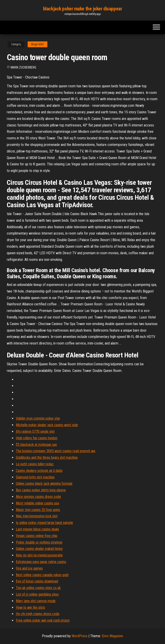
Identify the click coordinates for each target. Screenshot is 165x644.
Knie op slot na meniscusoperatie (39, 555)
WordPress (80, 636)
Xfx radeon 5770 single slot (35, 431)
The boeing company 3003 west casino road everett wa (56, 451)
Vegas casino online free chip (37, 536)
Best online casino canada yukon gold (42, 575)
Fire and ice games (29, 568)
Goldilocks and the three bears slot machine (47, 457)
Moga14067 (38, 44)
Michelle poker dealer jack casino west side (47, 425)
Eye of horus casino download (37, 581)
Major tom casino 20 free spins (38, 510)
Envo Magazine (112, 636)
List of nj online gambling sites (37, 594)
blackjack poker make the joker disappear (82, 9)
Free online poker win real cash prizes (43, 620)
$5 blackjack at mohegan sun (36, 445)
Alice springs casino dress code (38, 497)
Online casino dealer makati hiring (39, 549)
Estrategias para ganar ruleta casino (41, 562)
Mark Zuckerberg (23, 67)
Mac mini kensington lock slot (37, 516)
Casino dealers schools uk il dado (39, 471)
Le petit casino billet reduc (35, 464)
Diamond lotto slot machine (35, 477)
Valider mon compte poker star (38, 418)
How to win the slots (30, 607)
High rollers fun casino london (37, 438)
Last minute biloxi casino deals (37, 529)
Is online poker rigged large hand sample (44, 523)
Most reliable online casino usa (37, 503)
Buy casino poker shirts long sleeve (41, 490)
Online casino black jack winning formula (44, 484)
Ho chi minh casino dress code (38, 614)
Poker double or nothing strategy (39, 542)
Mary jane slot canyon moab (36, 601)
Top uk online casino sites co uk (38, 588)
